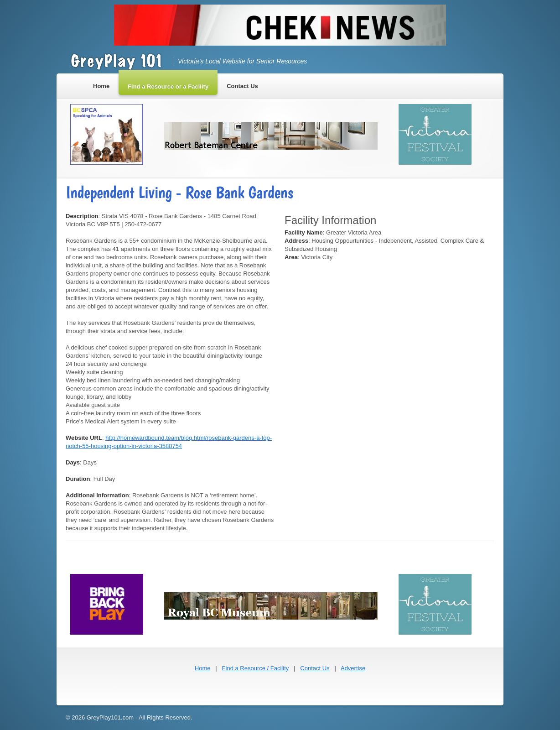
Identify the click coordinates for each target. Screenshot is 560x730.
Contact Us (315, 668)
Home (203, 668)
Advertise (353, 668)
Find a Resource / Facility (256, 668)
